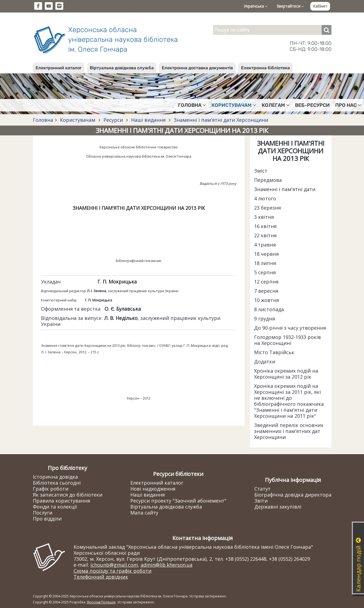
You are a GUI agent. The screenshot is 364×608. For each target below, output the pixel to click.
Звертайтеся (290, 6)
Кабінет (320, 6)
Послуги (43, 513)
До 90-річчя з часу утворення (290, 328)
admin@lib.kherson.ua (167, 565)
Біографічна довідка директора (293, 495)
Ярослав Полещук (101, 602)
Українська (256, 6)
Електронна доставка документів (197, 68)
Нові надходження (153, 489)
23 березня (268, 208)
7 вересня (266, 291)
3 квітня (264, 217)
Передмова (268, 180)
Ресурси (113, 120)
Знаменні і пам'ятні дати (285, 189)
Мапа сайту (144, 513)
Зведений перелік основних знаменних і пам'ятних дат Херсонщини (289, 431)
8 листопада (269, 309)
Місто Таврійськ (274, 352)
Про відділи (47, 519)
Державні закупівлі (278, 507)
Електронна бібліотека (265, 68)
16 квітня (265, 226)
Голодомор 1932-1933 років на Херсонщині (287, 340)
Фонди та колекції (55, 507)
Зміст (261, 171)
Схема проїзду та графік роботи (113, 571)
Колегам (276, 105)
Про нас (348, 105)
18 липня (265, 263)
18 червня (266, 254)
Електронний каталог (59, 68)
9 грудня (265, 319)
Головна (192, 105)
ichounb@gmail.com (114, 565)
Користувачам (234, 105)
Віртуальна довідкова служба (122, 68)
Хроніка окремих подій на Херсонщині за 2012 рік (286, 374)
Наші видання (148, 120)
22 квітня (265, 235)
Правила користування (61, 501)
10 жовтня (267, 300)
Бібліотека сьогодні (57, 483)
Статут (262, 489)
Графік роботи (51, 489)
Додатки (265, 361)
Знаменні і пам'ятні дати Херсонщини (220, 120)
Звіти (261, 501)
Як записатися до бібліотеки (68, 495)
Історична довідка (55, 477)
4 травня (265, 245)
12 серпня (266, 282)
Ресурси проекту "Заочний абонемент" (178, 501)
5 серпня (265, 272)
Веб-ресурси (312, 105)
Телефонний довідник (101, 577)
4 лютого (265, 198)
